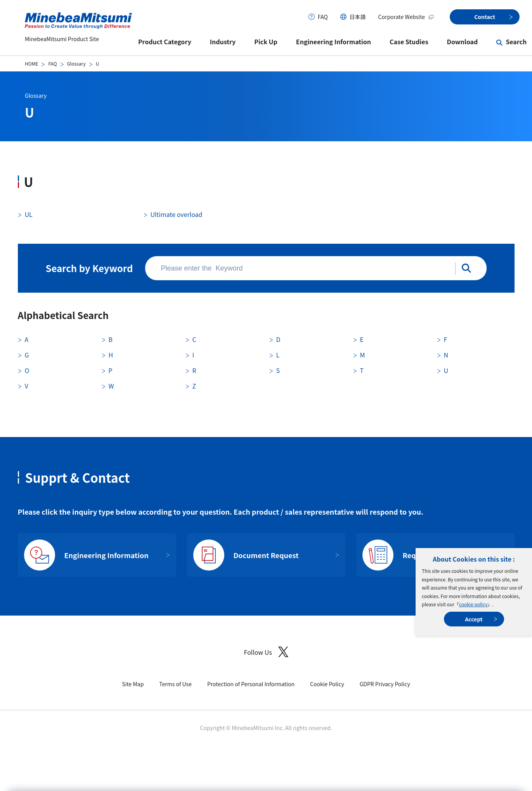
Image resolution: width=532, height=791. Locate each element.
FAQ (323, 17)
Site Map (133, 684)
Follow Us (266, 652)
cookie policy (473, 604)
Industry (223, 42)
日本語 (358, 17)
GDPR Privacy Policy (385, 684)
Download (463, 42)
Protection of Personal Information (251, 684)
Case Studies (409, 42)
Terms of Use (175, 684)
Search (516, 42)
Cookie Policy (327, 684)
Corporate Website (406, 17)
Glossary (76, 63)
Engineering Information (334, 42)
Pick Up (266, 42)
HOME (31, 63)
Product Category (165, 42)
